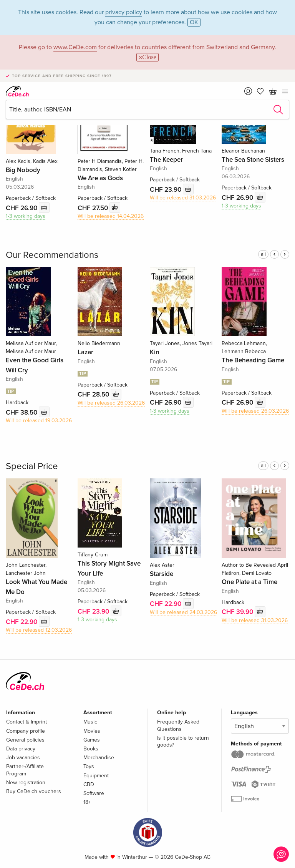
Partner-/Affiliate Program (25, 770)
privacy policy (124, 12)
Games (92, 740)
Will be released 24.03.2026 (183, 612)
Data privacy (21, 749)
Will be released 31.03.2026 (183, 198)
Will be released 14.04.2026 (111, 216)
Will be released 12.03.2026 (39, 630)
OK (194, 22)
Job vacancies (23, 758)
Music (90, 722)
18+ (87, 802)
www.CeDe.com (75, 47)
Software (94, 793)
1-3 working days (26, 216)
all (263, 254)
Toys (89, 766)
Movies (92, 731)
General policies (25, 740)
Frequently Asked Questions (178, 725)
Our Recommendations (52, 255)
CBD (89, 784)
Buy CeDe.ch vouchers (34, 791)
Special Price (32, 466)
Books (91, 749)
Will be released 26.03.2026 (111, 403)
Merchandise (99, 758)
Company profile (26, 731)
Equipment (96, 776)
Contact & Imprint (27, 722)
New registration (26, 783)
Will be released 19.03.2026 (39, 421)
